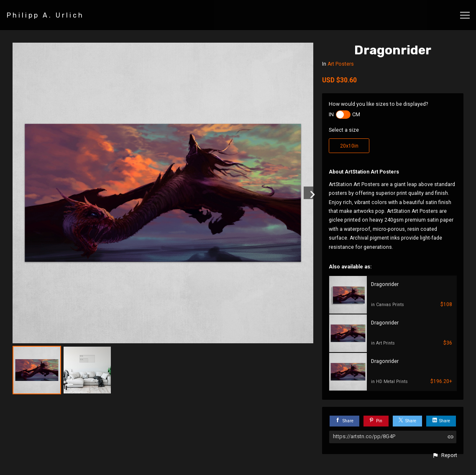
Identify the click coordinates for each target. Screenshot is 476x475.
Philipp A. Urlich (45, 15)
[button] (445, 455)
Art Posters (341, 64)
